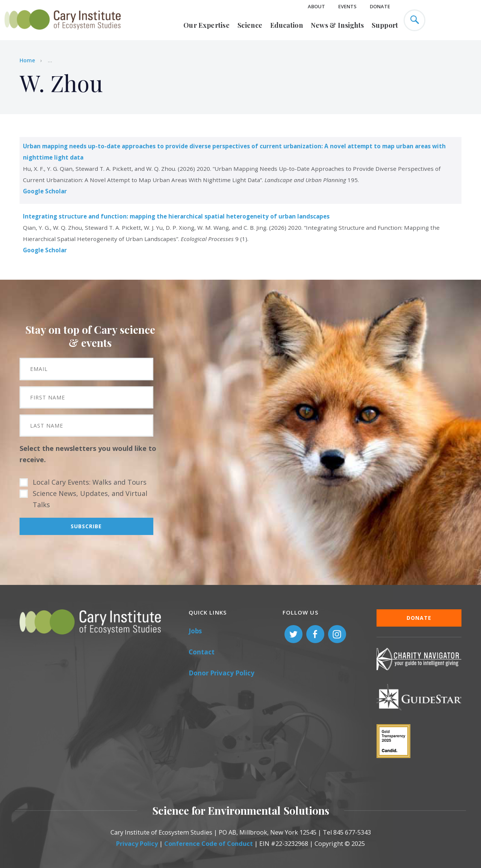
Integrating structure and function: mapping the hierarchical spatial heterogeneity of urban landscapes (176, 216)
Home (27, 60)
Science (250, 25)
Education (287, 25)
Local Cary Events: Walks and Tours (90, 482)
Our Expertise (206, 25)
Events (347, 6)
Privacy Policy (137, 844)
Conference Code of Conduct (209, 844)
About (316, 6)
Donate (380, 6)
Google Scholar (45, 191)
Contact (202, 652)
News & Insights (337, 25)
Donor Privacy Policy (222, 673)
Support (385, 25)
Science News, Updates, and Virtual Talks (90, 499)
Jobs (195, 631)
